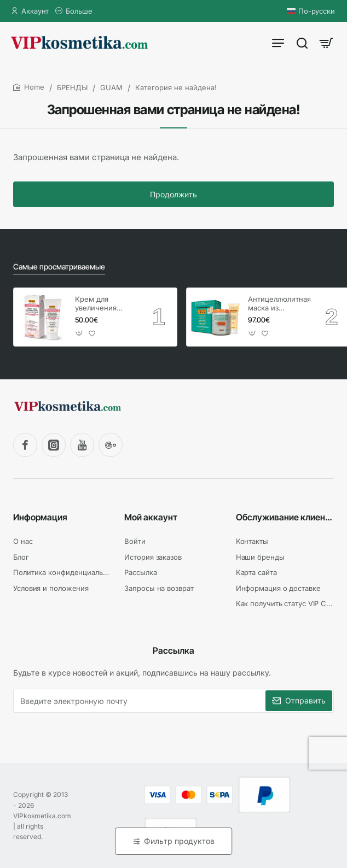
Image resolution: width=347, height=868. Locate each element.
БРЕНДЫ (72, 87)
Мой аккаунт (151, 517)
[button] (80, 333)
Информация (40, 517)
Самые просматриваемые (59, 266)
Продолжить (173, 194)
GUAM (111, 87)
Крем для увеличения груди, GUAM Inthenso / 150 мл (105, 304)
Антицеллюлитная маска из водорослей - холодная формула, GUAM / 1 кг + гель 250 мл (279, 304)
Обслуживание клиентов (285, 517)
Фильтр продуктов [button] (179, 841)
